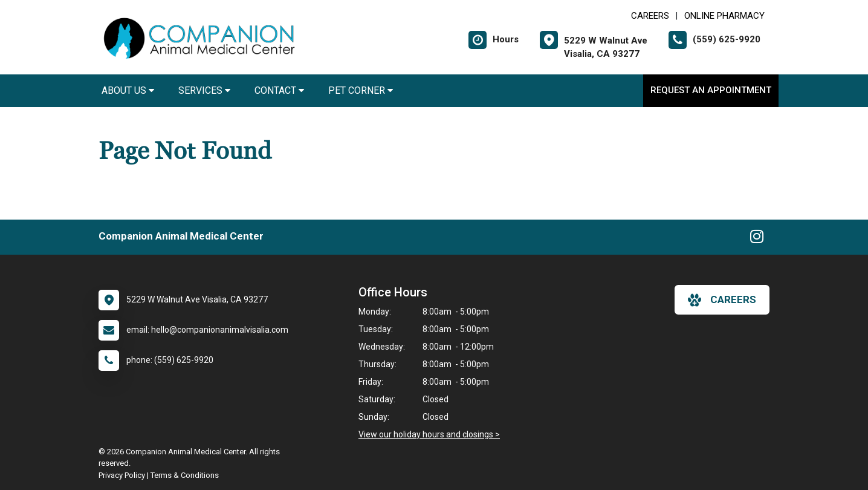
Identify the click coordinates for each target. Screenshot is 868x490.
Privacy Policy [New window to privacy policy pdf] (122, 475)
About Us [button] (128, 90)
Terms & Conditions (185, 475)
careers (722, 300)
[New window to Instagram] (757, 239)
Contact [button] (279, 90)
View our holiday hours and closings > (429, 434)
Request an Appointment (711, 90)
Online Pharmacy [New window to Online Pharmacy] (724, 16)
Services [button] (204, 90)
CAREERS (650, 16)
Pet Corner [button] (361, 90)
